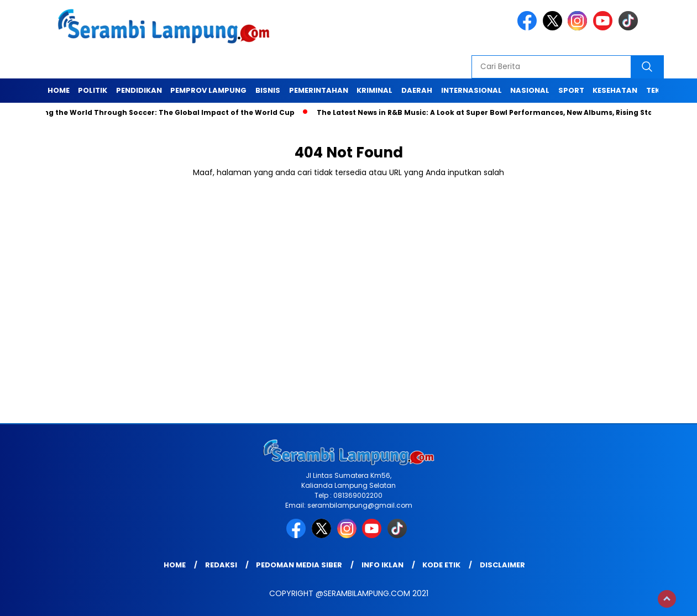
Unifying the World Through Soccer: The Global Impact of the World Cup (161, 112)
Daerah (417, 90)
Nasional (530, 90)
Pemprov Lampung (208, 90)
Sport (571, 90)
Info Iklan (382, 565)
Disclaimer (502, 565)
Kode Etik (441, 565)
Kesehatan (615, 90)
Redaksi (221, 565)
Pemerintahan (319, 90)
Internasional (471, 90)
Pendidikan (139, 90)
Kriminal (374, 90)
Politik (93, 90)
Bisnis (268, 90)
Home (59, 90)
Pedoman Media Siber (299, 565)
